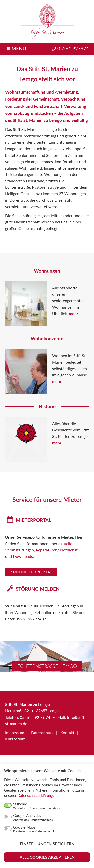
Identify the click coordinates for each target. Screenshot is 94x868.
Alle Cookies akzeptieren (47, 857)
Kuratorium (15, 739)
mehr (74, 314)
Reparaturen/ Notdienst (57, 550)
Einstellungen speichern (47, 844)
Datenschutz (42, 733)
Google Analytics (33, 818)
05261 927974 (73, 49)
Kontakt (67, 733)
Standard (38, 806)
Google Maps (33, 829)
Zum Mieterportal (31, 572)
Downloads (23, 556)
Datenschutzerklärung (35, 795)
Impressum (15, 733)
